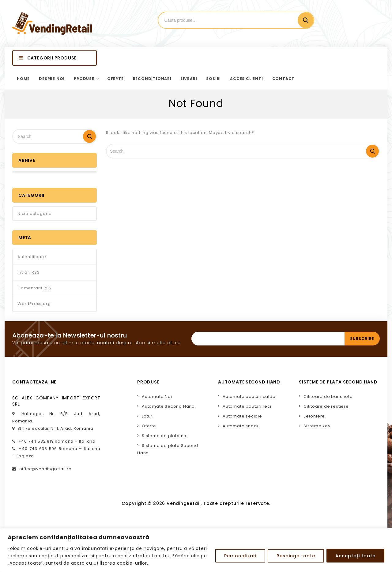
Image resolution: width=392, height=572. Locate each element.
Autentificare (32, 257)
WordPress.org (34, 304)
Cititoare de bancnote (328, 397)
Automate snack (241, 426)
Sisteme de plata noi (165, 436)
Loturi (148, 416)
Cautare (306, 20)
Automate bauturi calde (249, 397)
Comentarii (34, 288)
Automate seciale (242, 416)
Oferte (149, 426)
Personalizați (240, 556)
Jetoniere (314, 416)
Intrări (29, 273)
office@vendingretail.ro (45, 469)
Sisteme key (317, 426)
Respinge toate (296, 556)
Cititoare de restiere (326, 406)
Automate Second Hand (168, 406)
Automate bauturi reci (247, 406)
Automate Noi (157, 397)
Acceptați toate (355, 556)
